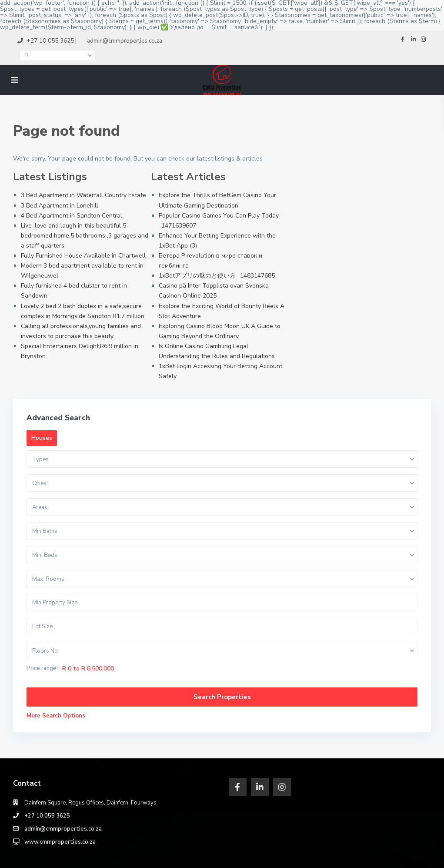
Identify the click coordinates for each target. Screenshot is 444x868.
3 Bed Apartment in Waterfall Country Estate (83, 195)
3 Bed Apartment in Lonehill (60, 206)
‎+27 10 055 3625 (47, 816)
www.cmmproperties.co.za (60, 842)
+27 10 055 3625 (50, 41)
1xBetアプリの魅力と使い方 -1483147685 (217, 276)
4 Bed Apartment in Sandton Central (72, 216)
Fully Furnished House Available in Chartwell (83, 256)
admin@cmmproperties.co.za (63, 829)
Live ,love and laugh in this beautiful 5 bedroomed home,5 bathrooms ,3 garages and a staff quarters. (85, 236)
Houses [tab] (42, 438)
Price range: (42, 669)
